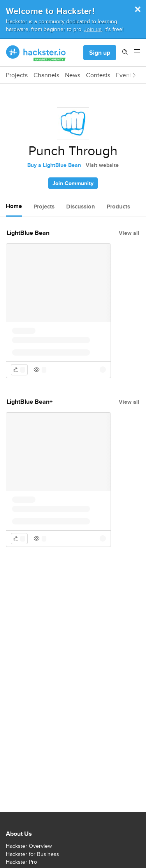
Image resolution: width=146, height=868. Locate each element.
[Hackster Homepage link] (36, 53)
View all (129, 233)
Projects (17, 75)
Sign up (100, 53)
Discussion (81, 207)
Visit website (102, 165)
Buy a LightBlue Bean (54, 165)
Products (118, 207)
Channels (46, 75)
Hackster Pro (21, 862)
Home (14, 206)
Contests (98, 75)
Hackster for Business (33, 854)
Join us (93, 29)
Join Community (73, 183)
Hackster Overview (29, 846)
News (73, 75)
